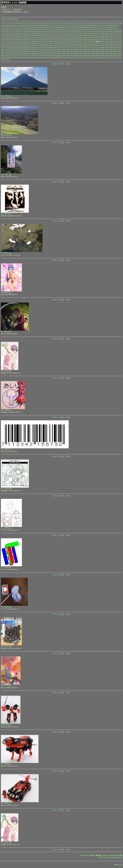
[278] (24, 42)
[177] (72, 33)
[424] (50, 52)
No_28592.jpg (6, 607)
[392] (33, 50)
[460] (85, 54)
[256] (50, 40)
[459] (81, 54)
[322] (93, 44)
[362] (24, 48)
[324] (102, 44)
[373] (72, 48)
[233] (72, 38)
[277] (20, 42)
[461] (89, 54)
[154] (94, 31)
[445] (20, 54)
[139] (29, 31)
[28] (93, 23)
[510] (59, 58)
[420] (33, 52)
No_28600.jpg (6, 332)
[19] (62, 23)
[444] (16, 54)
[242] (111, 38)
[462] (94, 54)
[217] (3, 38)
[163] (11, 33)
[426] (59, 52)
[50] (47, 25)
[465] (107, 54)
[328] (119, 44)
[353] (107, 46)
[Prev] (55, 64)
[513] (72, 58)
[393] (37, 50)
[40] (13, 25)
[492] (102, 56)
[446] (24, 54)
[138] (24, 31)
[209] (89, 35)
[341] (55, 46)
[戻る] (61, 64)
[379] (98, 48)
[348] (85, 46)
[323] (98, 44)
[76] (16, 27)
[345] (72, 46)
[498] (7, 58)
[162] (7, 33)
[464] (102, 54)
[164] (16, 33)
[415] (11, 52)
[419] (29, 52)
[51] (50, 25)
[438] (111, 52)
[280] (33, 42)
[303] (11, 44)
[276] (16, 42)
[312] (50, 44)
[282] (42, 42)
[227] (46, 38)
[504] (33, 58)
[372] (68, 48)
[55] (64, 25)
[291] (81, 42)
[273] (3, 42)
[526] (7, 60)
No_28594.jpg (6, 567)
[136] (16, 31)
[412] (119, 50)
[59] (78, 25)
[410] (111, 50)
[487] (81, 56)
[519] (98, 58)
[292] (85, 42)
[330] (7, 46)
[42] (19, 25)
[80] (30, 27)
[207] (81, 35)
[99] (95, 27)
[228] (50, 38)
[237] (89, 38)
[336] (33, 46)
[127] (97, 29)
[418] (24, 52)
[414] (7, 52)
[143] (46, 31)
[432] (85, 52)
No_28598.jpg (6, 410)
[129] (106, 29)
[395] (46, 50)
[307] (29, 44)
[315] (63, 44)
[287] (63, 42)
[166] (24, 33)
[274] (7, 42)
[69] (112, 25)
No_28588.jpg (6, 764)
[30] (100, 23)
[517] (89, 58)
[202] (59, 35)
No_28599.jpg (6, 371)
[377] (89, 48)
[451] (46, 54)
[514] (76, 58)
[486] (76, 56)
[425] (55, 52)
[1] (8, 23)
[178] (76, 33)
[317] (72, 44)
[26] (86, 23)
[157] (107, 31)
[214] (111, 35)
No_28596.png (6, 489)
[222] (24, 38)
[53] (57, 25)
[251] (29, 40)
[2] (11, 23)
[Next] (68, 64)
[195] (29, 35)
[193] (20, 35)
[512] (68, 58)
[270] (111, 40)
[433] (89, 52)
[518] (93, 58)
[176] (68, 33)
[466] (111, 54)
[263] (81, 40)
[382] (111, 48)
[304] (16, 44)
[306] (24, 44)
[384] (119, 48)
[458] (76, 54)
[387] (11, 50)
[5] (18, 23)
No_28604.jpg (6, 174)
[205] (72, 35)
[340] (50, 46)
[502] (24, 58)
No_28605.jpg (6, 135)
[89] (61, 27)
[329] (3, 46)
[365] (37, 48)
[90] (64, 27)
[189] (3, 35)
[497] (3, 58)
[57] (71, 25)
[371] (63, 48)
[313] (55, 44)
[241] (107, 38)
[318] (76, 44)
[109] (20, 29)
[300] (119, 42)
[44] (26, 25)
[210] (94, 35)
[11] (35, 23)
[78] (23, 27)
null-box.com (118, 865)
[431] (81, 52)
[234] (76, 38)
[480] (50, 56)
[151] (81, 31)
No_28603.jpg (6, 214)
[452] (50, 54)
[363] (29, 48)
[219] (11, 38)
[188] (119, 33)
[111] (29, 29)
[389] (20, 50)
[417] (20, 52)
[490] (94, 56)
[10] (31, 23)
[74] (9, 27)
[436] (102, 52)
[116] (50, 29)
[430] (76, 52)
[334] (24, 46)
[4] (16, 23)
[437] (107, 52)
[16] (52, 23)
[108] (16, 29)
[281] (37, 42)
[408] (102, 50)
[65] (98, 25)
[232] (68, 38)
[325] (106, 44)
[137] (20, 31)
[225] (37, 38)
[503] (29, 58)
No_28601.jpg (6, 292)
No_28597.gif (6, 449)
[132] (119, 29)
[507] (46, 58)
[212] (102, 35)
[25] (83, 23)
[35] (117, 23)
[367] (46, 48)
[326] (111, 44)
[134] (7, 31)
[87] (54, 27)
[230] (59, 38)
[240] (102, 38)
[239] (98, 38)
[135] (11, 31)
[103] (112, 27)
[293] (89, 42)
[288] (68, 42)
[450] (42, 54)
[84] (44, 27)
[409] (107, 50)
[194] (24, 35)
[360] (16, 48)
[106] (7, 29)
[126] (93, 29)
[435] (98, 52)
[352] (102, 46)
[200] (50, 35)
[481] (55, 56)
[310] (42, 44)
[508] (50, 58)
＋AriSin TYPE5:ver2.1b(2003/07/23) (110, 857)
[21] (69, 23)
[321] (89, 44)
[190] (7, 35)
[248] (16, 40)
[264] (85, 40)
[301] (3, 44)
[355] (115, 46)
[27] (90, 23)
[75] (13, 27)
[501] (20, 58)
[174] (59, 33)
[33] (110, 23)
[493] (107, 56)
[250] (24, 40)
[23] (76, 23)
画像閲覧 (14, 19)
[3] (13, 23)
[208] (85, 35)
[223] (29, 38)
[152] (85, 31)
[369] (55, 48)
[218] (7, 38)
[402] (76, 50)
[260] (68, 40)
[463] (98, 54)
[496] (119, 56)
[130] (110, 29)
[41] (16, 25)
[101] (103, 27)
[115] (46, 29)
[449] (37, 54)
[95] (81, 27)
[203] (63, 35)
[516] (85, 58)
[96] (85, 27)
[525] (3, 60)
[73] (6, 27)
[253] (37, 40)
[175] (63, 33)
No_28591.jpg (6, 646)
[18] (59, 23)
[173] (55, 33)
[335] (29, 46)
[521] (106, 58)
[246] (7, 40)
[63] (91, 25)
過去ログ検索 (6, 19)
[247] (11, 40)
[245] (3, 40)
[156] (102, 31)
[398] (59, 50)
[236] (85, 38)
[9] (29, 23)
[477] (37, 56)
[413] (3, 52)
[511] (63, 58)
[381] (107, 48)
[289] (72, 42)
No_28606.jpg (6, 96)
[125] (89, 29)
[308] (33, 44)
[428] (68, 52)
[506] (42, 58)
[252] (33, 40)
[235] (81, 38)
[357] (3, 48)
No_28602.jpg (6, 253)
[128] (101, 29)
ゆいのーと (84, 855)
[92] (71, 27)
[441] (3, 54)
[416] (16, 52)
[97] (88, 27)
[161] (3, 33)
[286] (59, 42)
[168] (33, 33)
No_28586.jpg (6, 842)
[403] (81, 50)
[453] (55, 54)
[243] (115, 38)
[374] (76, 48)
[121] (71, 29)
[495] (115, 56)
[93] (74, 27)
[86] (50, 27)
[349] (89, 46)
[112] (33, 29)
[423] (46, 52)
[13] (42, 23)
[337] (37, 46)
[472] (16, 56)
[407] (98, 50)
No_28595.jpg (6, 528)
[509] (55, 58)
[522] (111, 58)
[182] (94, 33)
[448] (33, 54)
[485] (72, 56)
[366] (42, 48)
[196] (33, 35)
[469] (3, 56)
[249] (20, 40)
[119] (63, 29)
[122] (76, 29)
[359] (11, 48)
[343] (63, 46)
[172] (50, 33)
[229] (55, 38)
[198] (42, 35)
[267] (98, 40)
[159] (115, 31)
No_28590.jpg (6, 685)
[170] (42, 33)
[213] (106, 35)
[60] (81, 25)
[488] (85, 56)
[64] (95, 25)
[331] (11, 46)
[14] (45, 23)
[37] (2, 25)
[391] (29, 50)
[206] (76, 35)
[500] (16, 58)
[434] (94, 52)
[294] (94, 42)
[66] (102, 25)
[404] (85, 50)
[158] (111, 31)
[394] (42, 50)
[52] (54, 25)
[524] (119, 58)
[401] (72, 50)
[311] (46, 44)
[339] (46, 46)
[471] (11, 56)
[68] (109, 25)
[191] (11, 35)
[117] (54, 29)
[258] (59, 40)
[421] (37, 52)
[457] (72, 54)
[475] (29, 56)
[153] (89, 31)
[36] (120, 23)
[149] (72, 31)
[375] (81, 48)
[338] (42, 46)
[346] (76, 46)
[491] (98, 56)
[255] (46, 40)
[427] (63, 52)
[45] (30, 25)
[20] (66, 23)
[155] (98, 31)
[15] (49, 23)
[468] (119, 54)
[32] (107, 23)
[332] (16, 46)
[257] (55, 40)
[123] (80, 29)
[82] (37, 27)
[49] (44, 25)
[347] (81, 46)
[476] (33, 56)
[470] (7, 56)
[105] (3, 29)
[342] (59, 46)
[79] (26, 27)
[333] (20, 46)
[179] (81, 33)
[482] (59, 56)
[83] (40, 27)
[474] (24, 56)
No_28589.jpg (6, 725)
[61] (85, 25)
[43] (23, 25)
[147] (63, 31)
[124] (84, 29)
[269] (107, 40)
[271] (115, 40)
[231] (63, 38)
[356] (119, 46)
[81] (33, 27)
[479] (46, 56)
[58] (74, 25)
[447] (29, 54)
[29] (96, 23)
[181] (89, 33)
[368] (50, 48)
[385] (3, 50)
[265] (89, 40)
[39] (9, 25)
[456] (68, 54)
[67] (105, 25)
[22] (73, 23)
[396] (50, 50)
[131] (114, 29)
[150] (76, 31)
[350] (94, 46)
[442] (7, 54)
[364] (33, 48)
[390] (24, 50)
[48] (40, 25)
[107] (11, 29)
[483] (63, 56)
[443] (11, 54)
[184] (102, 33)
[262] (76, 40)
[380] (102, 48)
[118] (58, 29)
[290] (76, 42)
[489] (89, 56)
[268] (102, 40)
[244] (119, 38)
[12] (38, 23)
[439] (115, 52)
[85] (47, 27)
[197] (37, 35)
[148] (68, 31)
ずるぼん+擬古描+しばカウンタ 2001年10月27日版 (106, 855)
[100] (99, 27)
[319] (80, 44)
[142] (42, 31)
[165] (20, 33)
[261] (72, 40)
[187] (115, 33)
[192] (16, 35)
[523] (115, 58)
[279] (29, 42)
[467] (115, 54)
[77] (19, 27)
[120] (67, 29)
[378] (94, 48)
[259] (63, 40)
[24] (79, 23)
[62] (88, 25)
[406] (94, 50)
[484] (68, 56)
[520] (102, 58)
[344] (68, 46)
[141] (37, 31)
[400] (68, 50)
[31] (103, 23)
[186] (111, 33)
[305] (20, 44)
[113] (37, 29)
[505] (37, 58)
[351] (98, 46)
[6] (21, 23)
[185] (107, 33)
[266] (94, 40)
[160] (119, 31)
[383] (115, 48)
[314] (59, 44)
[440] (119, 52)
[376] (85, 48)
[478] (42, 56)
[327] (115, 44)
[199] (46, 35)
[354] (111, 46)
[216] (119, 35)
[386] (7, 50)
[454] (59, 54)
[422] (42, 52)
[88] (57, 27)
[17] (55, 23)
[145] (55, 31)
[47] (37, 25)
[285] (55, 42)
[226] (42, 38)
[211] (98, 35)
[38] (6, 25)
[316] (68, 44)
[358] (7, 48)
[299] (115, 42)
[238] (94, 38)
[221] (20, 38)
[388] (16, 50)
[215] (115, 35)
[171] (46, 33)
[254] (42, 40)
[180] (85, 33)
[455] (63, 54)
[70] (115, 25)
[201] (55, 35)
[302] (7, 44)
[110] (24, 29)
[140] (33, 31)
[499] (11, 58)
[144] (50, 31)
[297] (107, 42)
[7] (23, 23)
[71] (119, 25)
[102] (107, 27)
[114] (41, 29)
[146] (59, 31)
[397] (55, 50)
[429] (72, 52)
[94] (78, 27)
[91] (67, 27)
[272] (119, 40)
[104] (116, 27)
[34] (114, 23)
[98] (91, 27)
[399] (63, 50)
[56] (67, 25)
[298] (111, 42)
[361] (20, 48)
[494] (111, 56)
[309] (37, 44)
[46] (33, 25)
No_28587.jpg (6, 803)
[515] (80, 58)
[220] (16, 38)
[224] (33, 38)
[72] (2, 27)
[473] (20, 56)
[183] (98, 33)
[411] (115, 50)
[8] (26, 23)
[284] (50, 42)
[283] (46, 42)
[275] (11, 42)
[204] (68, 35)
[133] (3, 31)
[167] (29, 33)
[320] (85, 44)
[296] (102, 42)
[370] (59, 48)
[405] (89, 50)
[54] (61, 25)
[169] (37, 33)
